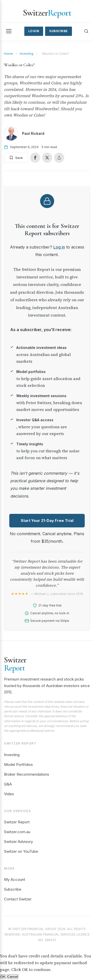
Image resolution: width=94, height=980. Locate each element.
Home (9, 54)
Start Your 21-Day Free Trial (47, 520)
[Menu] (9, 31)
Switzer (47, 13)
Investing (27, 54)
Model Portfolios (18, 764)
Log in (59, 247)
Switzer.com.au (17, 832)
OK (3, 977)
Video (9, 794)
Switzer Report (17, 822)
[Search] (86, 31)
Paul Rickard (33, 133)
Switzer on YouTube (21, 851)
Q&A (8, 784)
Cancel (13, 977)
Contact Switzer (18, 899)
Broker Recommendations (27, 774)
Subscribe (59, 31)
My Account (15, 879)
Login (34, 31)
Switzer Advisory (18, 842)
